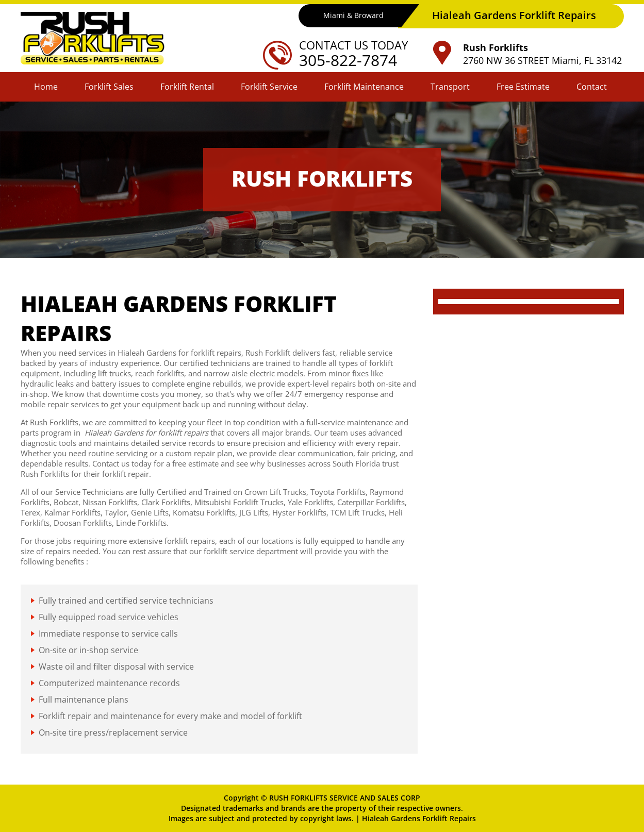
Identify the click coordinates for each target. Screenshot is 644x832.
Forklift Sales (109, 87)
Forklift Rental (187, 87)
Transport (450, 87)
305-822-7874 (351, 60)
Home (46, 87)
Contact (592, 87)
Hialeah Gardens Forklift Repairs (419, 818)
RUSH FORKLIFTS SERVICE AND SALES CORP (345, 798)
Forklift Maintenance (364, 87)
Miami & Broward (353, 16)
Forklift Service (269, 87)
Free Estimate (523, 87)
